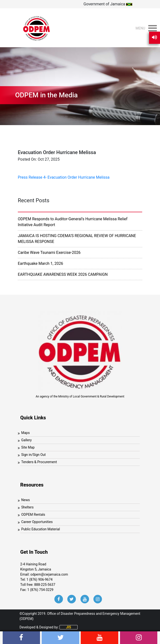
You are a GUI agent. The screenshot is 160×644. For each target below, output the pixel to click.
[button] (140, 28)
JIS (69, 627)
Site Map (28, 447)
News (25, 500)
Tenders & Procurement (39, 462)
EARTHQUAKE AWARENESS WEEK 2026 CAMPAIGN (63, 274)
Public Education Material (41, 529)
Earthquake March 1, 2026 (40, 263)
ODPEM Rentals (33, 515)
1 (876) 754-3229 (40, 590)
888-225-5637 (45, 585)
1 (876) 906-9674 (39, 580)
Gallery (26, 440)
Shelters (27, 507)
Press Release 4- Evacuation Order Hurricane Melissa (64, 177)
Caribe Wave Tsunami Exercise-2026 (49, 253)
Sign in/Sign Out (33, 455)
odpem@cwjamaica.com (49, 574)
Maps (25, 433)
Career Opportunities (37, 522)
